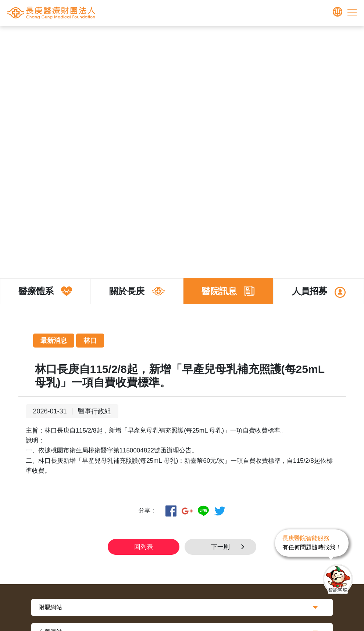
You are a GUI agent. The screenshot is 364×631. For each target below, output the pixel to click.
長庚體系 (169, 37)
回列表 (144, 547)
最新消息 (251, 37)
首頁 (147, 37)
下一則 (230, 547)
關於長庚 (196, 37)
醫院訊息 (224, 37)
